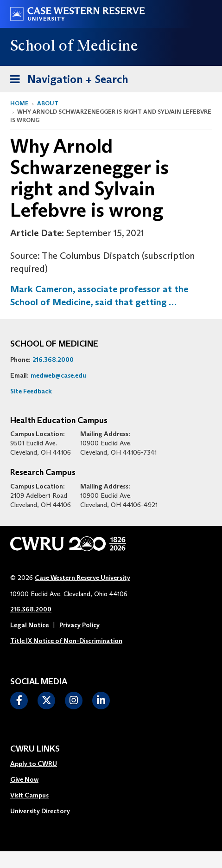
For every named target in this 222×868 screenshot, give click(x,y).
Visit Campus (29, 795)
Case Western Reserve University (82, 578)
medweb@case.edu (58, 375)
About (48, 103)
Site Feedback (31, 391)
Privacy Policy (79, 625)
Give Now (24, 779)
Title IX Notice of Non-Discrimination (66, 641)
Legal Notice (29, 625)
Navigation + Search (66, 78)
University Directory (40, 811)
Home (19, 103)
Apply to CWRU (34, 764)
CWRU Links (35, 749)
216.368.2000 (53, 360)
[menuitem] (40, 764)
